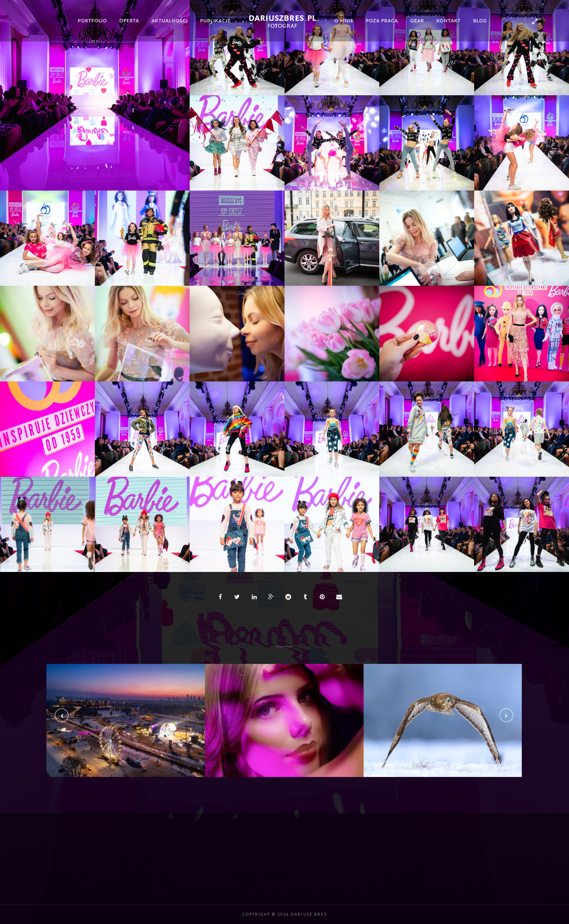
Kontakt (449, 21)
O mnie (344, 21)
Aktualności (170, 21)
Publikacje (216, 21)
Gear (417, 21)
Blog (480, 21)
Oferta (130, 21)
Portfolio (93, 21)
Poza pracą (382, 21)
